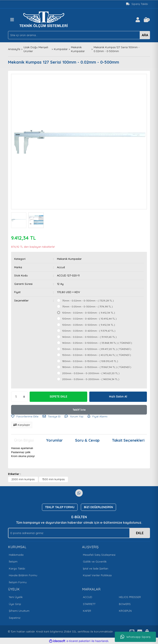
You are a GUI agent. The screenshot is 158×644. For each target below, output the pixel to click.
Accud (61, 267)
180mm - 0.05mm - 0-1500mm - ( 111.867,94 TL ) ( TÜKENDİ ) (97, 367)
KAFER (87, 611)
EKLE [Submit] (140, 533)
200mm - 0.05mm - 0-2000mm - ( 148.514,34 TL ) (91, 379)
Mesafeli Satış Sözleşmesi (99, 555)
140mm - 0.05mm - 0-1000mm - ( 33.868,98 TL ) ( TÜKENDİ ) (97, 343)
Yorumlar (54, 440)
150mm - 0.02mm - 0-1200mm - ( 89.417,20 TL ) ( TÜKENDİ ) (97, 349)
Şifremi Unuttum (19, 611)
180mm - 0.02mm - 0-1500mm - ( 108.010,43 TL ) (90, 361)
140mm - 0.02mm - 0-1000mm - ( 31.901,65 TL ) (89, 337)
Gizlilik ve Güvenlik (95, 561)
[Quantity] (19, 397)
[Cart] (146, 20)
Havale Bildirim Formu (23, 575)
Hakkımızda (16, 555)
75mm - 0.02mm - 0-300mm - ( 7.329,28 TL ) (88, 301)
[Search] (79, 35)
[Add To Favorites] (25, 417)
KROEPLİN (125, 611)
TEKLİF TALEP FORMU (60, 507)
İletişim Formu (18, 582)
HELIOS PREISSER (130, 597)
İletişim (13, 561)
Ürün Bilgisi (24, 440)
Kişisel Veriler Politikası (97, 575)
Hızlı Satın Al (118, 396)
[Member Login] (138, 20)
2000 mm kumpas (23, 479)
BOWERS (125, 604)
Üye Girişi (15, 604)
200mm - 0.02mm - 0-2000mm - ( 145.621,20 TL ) (91, 373)
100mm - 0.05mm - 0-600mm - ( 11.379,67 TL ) (89, 331)
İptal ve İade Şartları (96, 568)
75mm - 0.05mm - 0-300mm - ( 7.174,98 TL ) (87, 307)
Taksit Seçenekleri (128, 440)
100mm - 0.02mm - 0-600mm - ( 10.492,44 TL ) (89, 319)
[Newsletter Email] (79, 533)
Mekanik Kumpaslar (69, 259)
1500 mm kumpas (53, 479)
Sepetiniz (15, 618)
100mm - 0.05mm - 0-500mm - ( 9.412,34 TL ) (89, 325)
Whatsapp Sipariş (135, 637)
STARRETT (89, 604)
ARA (145, 35)
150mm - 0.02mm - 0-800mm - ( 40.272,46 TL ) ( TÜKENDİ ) (97, 355)
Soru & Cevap (87, 440)
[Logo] (45, 19)
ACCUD (88, 597)
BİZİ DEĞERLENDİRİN (98, 507)
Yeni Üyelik (16, 597)
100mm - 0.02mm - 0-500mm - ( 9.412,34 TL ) (89, 313)
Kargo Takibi (17, 568)
